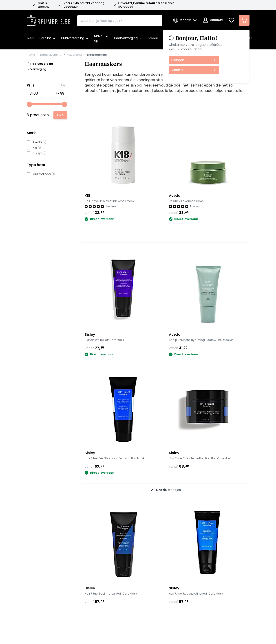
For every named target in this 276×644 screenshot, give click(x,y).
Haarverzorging (51, 55)
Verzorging (74, 55)
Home (31, 55)
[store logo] (49, 19)
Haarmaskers (97, 55)
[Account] (213, 20)
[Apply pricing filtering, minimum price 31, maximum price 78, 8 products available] (60, 115)
